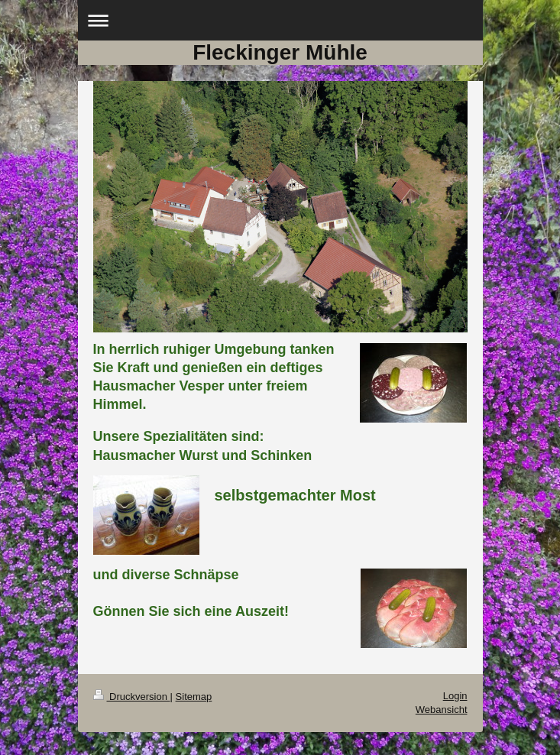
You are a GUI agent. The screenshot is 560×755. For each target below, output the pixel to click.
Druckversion (132, 697)
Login (455, 696)
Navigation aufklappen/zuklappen (280, 20)
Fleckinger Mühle (280, 52)
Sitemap (194, 697)
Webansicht (442, 710)
